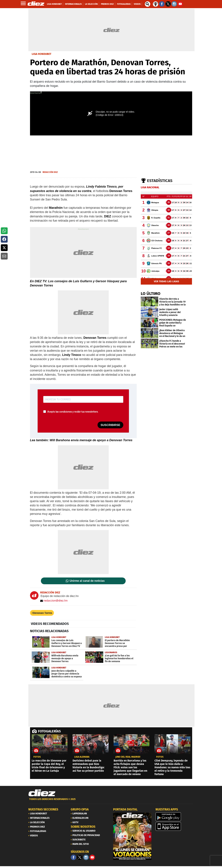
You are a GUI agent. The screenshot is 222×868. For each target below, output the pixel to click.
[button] (4, 231)
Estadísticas (160, 181)
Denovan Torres (43, 613)
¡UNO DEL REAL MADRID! (128, 757)
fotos (37, 757)
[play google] (175, 817)
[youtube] (92, 857)
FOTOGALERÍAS (49, 731)
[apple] (175, 826)
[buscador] (148, 4)
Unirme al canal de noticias (87, 581)
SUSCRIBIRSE (110, 425)
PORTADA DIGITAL (125, 809)
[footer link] (111, 801)
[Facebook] (73, 857)
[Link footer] (42, 793)
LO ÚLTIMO (151, 294)
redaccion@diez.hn (54, 601)
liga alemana (82, 757)
